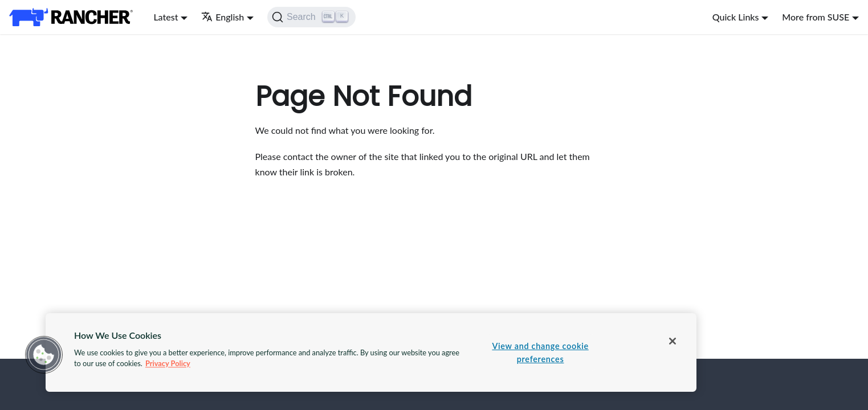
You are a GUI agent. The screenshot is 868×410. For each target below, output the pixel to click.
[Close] (673, 341)
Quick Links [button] (736, 17)
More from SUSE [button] (816, 17)
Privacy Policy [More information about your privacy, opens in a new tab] (168, 363)
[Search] (311, 17)
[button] (44, 355)
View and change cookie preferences (540, 352)
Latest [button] (166, 17)
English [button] (223, 17)
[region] (371, 352)
